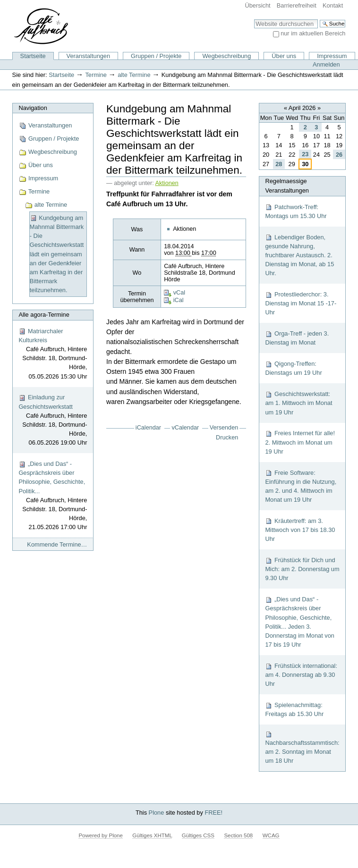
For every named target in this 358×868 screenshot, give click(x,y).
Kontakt (333, 5)
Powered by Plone (100, 835)
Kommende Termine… (57, 544)
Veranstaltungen (89, 56)
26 (339, 155)
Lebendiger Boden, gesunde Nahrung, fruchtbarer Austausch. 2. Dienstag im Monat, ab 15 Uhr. (299, 255)
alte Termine (134, 75)
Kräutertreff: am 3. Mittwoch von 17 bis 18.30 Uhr (300, 530)
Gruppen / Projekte (156, 56)
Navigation (33, 108)
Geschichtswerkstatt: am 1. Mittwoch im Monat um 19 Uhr (298, 403)
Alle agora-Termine (44, 315)
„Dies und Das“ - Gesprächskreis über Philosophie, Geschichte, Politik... (53, 496)
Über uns (284, 56)
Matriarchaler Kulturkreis (53, 354)
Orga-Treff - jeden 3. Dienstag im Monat (297, 338)
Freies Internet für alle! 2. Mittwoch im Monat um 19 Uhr (300, 442)
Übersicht (258, 5)
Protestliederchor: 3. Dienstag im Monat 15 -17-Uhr (301, 303)
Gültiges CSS (198, 835)
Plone (157, 813)
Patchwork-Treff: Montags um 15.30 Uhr (296, 211)
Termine (96, 75)
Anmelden (326, 64)
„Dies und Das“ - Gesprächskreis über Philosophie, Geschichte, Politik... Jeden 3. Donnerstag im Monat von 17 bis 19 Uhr (300, 622)
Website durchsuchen (254, 19)
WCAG (271, 835)
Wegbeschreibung (226, 56)
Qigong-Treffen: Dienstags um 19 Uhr (293, 368)
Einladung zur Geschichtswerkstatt (53, 420)
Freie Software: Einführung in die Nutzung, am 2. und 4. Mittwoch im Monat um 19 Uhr (301, 486)
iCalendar (148, 428)
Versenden (224, 428)
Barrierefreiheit (297, 5)
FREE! (213, 813)
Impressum (332, 56)
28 (279, 164)
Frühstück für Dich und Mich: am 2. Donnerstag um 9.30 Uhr (302, 569)
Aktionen (167, 183)
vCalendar (186, 428)
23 (305, 154)
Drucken (227, 438)
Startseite (33, 56)
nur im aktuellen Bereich (313, 33)
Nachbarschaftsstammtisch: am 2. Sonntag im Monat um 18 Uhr (302, 747)
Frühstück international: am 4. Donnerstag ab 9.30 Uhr (301, 675)
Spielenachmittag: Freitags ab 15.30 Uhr (294, 709)
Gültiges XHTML (152, 835)
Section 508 (238, 835)
